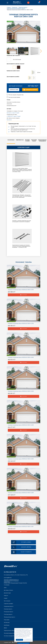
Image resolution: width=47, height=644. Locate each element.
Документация (7, 593)
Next (41, 51)
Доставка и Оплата (8, 590)
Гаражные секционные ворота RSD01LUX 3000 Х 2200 (21, 493)
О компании (7, 585)
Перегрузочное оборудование (11, 630)
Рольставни (7, 619)
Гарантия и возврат (9, 603)
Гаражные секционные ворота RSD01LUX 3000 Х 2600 (21, 357)
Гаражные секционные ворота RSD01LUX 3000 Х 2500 (21, 391)
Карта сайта (7, 582)
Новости (6, 595)
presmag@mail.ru (8, 577)
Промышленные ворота (9, 617)
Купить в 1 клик (14, 90)
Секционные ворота (9, 606)
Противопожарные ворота (10, 633)
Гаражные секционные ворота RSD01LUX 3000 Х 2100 (21, 526)
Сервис (6, 598)
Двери (5, 628)
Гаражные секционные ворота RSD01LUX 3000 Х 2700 (21, 323)
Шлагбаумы (7, 625)
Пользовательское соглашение (11, 581)
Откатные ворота (8, 614)
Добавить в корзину (30, 90)
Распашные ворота (8, 612)
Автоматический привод (14, 97)
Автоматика (7, 622)
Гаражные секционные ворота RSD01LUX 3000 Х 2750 (21, 290)
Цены (5, 587)
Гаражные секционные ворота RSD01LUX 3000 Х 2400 (21, 425)
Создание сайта (11, 642)
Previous (7, 51)
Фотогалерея (7, 601)
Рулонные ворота (8, 609)
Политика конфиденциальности (11, 580)
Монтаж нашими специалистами (16, 95)
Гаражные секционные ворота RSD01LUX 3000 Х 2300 (21, 459)
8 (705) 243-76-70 (17, 3)
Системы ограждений (9, 636)
